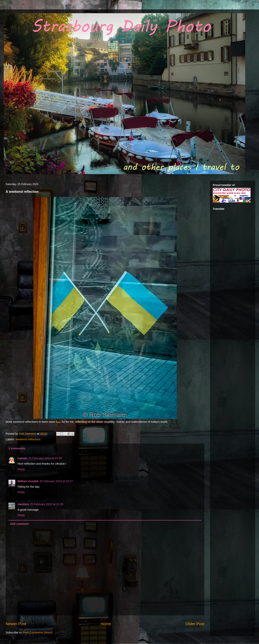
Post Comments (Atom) (38, 632)
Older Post (195, 624)
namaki (22, 458)
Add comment (19, 524)
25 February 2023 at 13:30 (45, 458)
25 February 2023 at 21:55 (47, 504)
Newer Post (16, 624)
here (58, 422)
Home (106, 624)
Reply (21, 469)
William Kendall (28, 481)
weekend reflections (28, 439)
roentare (23, 504)
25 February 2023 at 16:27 (56, 481)
